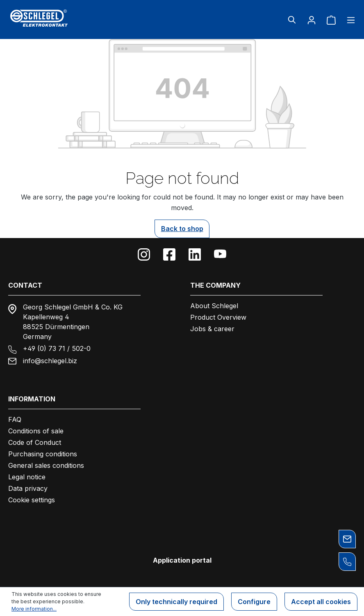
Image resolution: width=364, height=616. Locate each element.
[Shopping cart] (331, 20)
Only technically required (176, 602)
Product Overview (218, 317)
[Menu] (348, 20)
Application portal (182, 560)
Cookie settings (32, 500)
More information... (34, 609)
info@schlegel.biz (50, 361)
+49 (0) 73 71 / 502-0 (57, 348)
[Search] (292, 20)
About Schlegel (214, 306)
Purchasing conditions (43, 454)
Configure (254, 602)
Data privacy (28, 488)
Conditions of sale (36, 431)
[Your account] (312, 20)
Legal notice (27, 477)
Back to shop (182, 229)
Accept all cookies (321, 602)
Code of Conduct (35, 442)
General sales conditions (46, 465)
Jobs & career (212, 329)
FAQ (15, 419)
